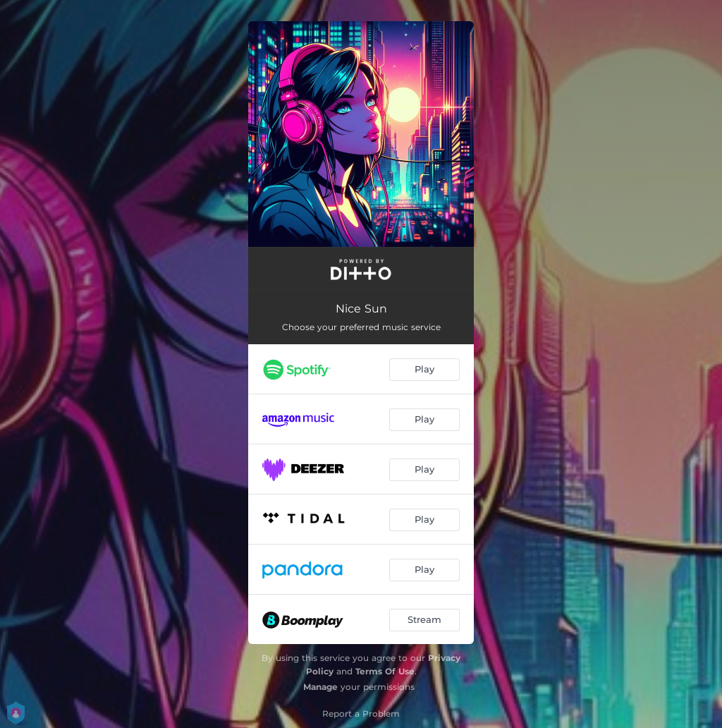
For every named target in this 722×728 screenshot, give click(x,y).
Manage (320, 687)
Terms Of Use (385, 671)
